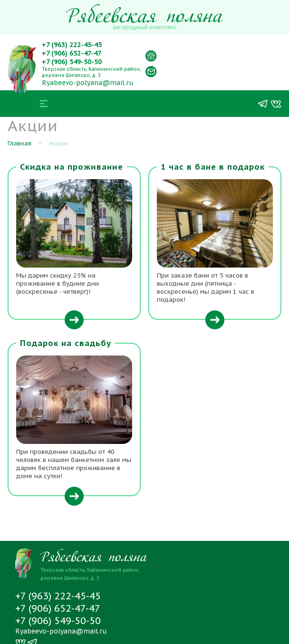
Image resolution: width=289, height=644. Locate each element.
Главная (19, 143)
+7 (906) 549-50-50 (72, 62)
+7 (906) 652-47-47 (72, 53)
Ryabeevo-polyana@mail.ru (88, 83)
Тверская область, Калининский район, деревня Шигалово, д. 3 (91, 72)
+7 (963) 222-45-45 (72, 45)
